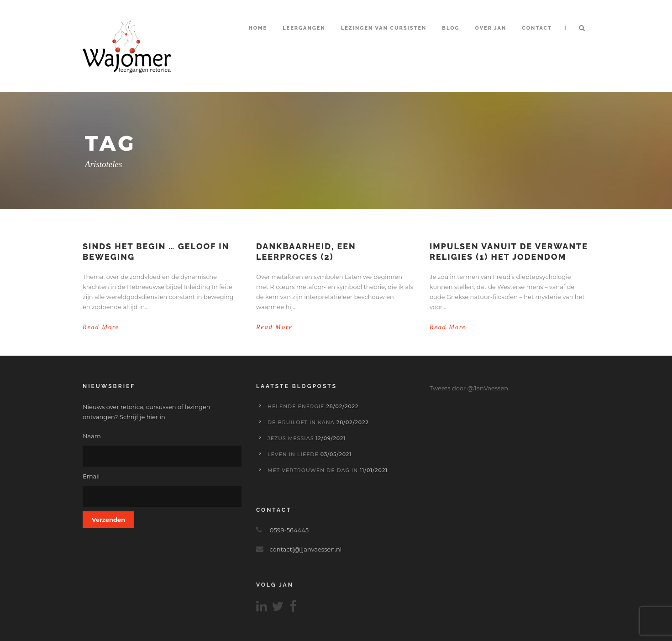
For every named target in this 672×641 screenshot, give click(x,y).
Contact (537, 28)
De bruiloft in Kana (301, 422)
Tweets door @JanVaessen (469, 388)
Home (258, 28)
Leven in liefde (293, 454)
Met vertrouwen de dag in (313, 470)
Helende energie (296, 406)
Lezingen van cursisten (384, 28)
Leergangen (304, 28)
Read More (101, 327)
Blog (451, 28)
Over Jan (491, 28)
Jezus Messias (291, 438)
